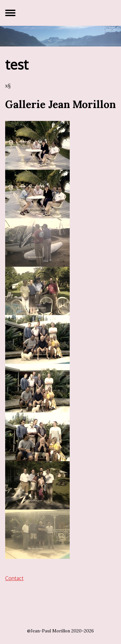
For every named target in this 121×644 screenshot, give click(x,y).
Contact (14, 578)
